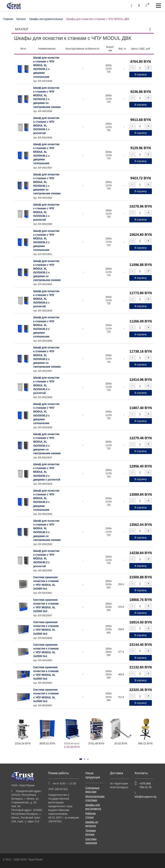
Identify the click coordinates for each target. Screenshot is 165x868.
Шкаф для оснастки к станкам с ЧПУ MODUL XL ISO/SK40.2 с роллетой (46, 385)
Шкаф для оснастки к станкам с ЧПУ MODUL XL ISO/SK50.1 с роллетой (46, 126)
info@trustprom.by (146, 797)
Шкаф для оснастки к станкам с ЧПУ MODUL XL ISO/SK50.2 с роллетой (46, 299)
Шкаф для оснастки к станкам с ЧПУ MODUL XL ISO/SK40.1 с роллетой (46, 212)
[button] (81, 759)
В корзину (141, 74)
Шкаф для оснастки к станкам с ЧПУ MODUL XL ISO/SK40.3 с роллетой (46, 559)
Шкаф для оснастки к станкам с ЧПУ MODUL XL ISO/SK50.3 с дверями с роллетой (47, 472)
